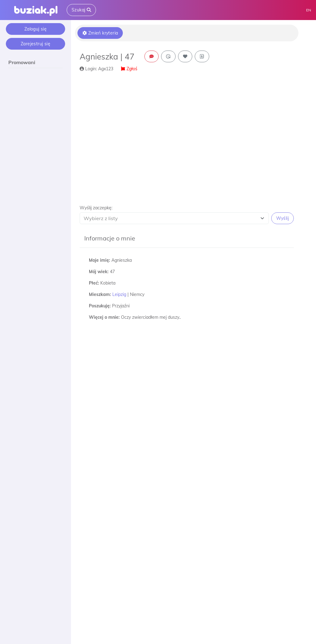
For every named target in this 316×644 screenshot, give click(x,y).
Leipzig (119, 294)
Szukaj (81, 10)
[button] (187, 214)
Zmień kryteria (100, 33)
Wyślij (283, 218)
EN (309, 10)
